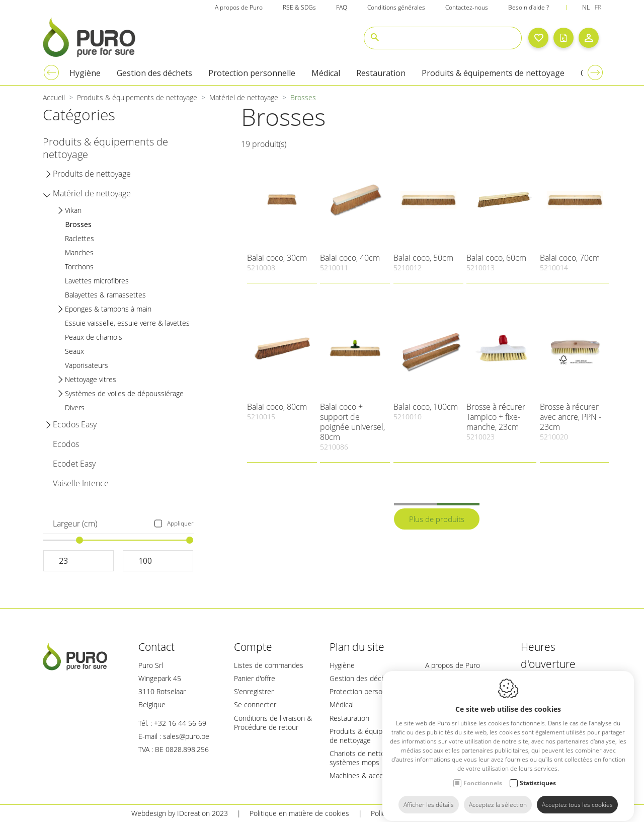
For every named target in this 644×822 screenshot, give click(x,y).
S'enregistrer (254, 691)
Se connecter (255, 704)
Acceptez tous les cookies (577, 796)
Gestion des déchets (363, 678)
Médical (342, 704)
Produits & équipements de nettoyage (368, 736)
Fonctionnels (483, 774)
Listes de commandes (269, 665)
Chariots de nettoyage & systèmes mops (368, 758)
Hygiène (342, 665)
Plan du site (357, 647)
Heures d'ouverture (548, 655)
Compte (253, 647)
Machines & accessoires (368, 775)
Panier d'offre (255, 678)
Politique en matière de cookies (299, 813)
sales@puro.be (186, 736)
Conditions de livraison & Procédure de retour (273, 723)
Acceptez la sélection (498, 796)
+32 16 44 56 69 (180, 723)
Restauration (349, 718)
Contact (156, 647)
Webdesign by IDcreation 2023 (180, 813)
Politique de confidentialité (413, 813)
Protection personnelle (366, 691)
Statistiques (538, 774)
